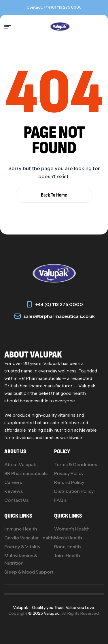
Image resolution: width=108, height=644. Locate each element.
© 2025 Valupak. (44, 613)
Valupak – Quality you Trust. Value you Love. (54, 608)
